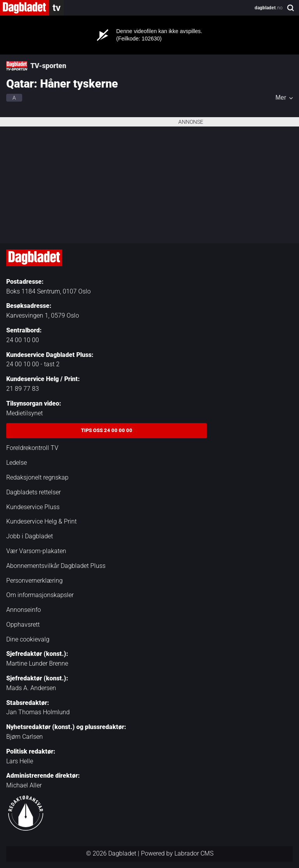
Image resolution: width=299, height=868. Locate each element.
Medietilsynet (25, 413)
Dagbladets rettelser (33, 492)
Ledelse (17, 463)
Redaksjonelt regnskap (37, 477)
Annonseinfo (24, 610)
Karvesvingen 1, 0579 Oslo (43, 315)
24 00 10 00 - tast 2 (33, 364)
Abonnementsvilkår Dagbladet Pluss (56, 566)
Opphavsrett (23, 625)
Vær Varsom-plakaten (36, 551)
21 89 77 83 (23, 389)
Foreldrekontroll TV (32, 448)
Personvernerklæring (34, 581)
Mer (281, 98)
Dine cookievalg (28, 639)
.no (269, 8)
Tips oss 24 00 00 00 (107, 430)
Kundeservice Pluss (33, 507)
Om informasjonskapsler (40, 595)
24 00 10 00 (23, 340)
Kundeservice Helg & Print (41, 521)
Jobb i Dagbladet (30, 536)
